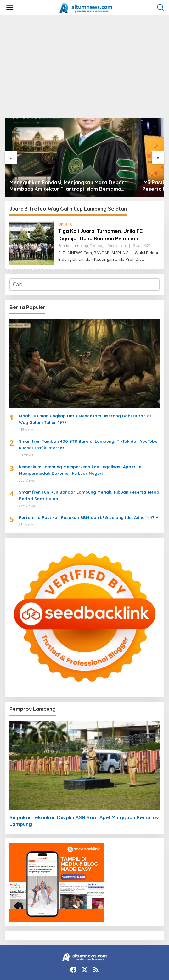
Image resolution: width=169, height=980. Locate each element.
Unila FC (65, 193)
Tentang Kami (70, 960)
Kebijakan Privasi (21, 971)
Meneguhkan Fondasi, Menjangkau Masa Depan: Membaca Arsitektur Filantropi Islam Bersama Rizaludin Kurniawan (41, 154)
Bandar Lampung (73, 214)
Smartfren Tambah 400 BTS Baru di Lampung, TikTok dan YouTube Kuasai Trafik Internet (88, 413)
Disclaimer (146, 960)
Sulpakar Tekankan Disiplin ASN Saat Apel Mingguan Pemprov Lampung (84, 789)
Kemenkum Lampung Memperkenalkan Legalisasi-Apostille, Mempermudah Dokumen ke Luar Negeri (81, 439)
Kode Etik (14, 965)
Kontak (98, 960)
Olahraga (98, 214)
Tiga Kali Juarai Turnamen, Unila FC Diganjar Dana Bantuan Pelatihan (106, 203)
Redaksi (120, 960)
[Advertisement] (84, 67)
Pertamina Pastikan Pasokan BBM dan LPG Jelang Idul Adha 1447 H (89, 486)
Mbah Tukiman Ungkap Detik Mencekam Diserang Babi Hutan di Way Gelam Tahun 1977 (85, 388)
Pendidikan (117, 214)
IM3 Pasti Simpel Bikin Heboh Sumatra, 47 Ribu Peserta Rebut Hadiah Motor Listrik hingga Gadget (124, 154)
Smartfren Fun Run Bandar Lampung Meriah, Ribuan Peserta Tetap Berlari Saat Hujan (89, 464)
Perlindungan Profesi (51, 965)
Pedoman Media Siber (101, 965)
